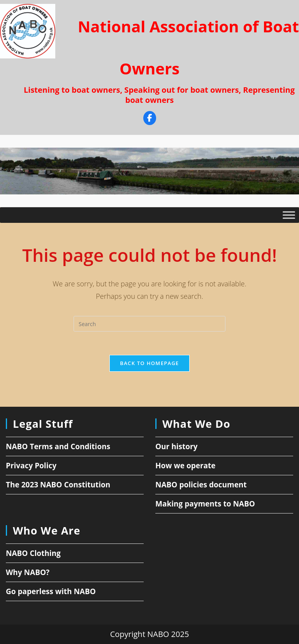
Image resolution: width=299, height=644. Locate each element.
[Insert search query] (149, 324)
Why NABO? (28, 572)
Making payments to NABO (205, 504)
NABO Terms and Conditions (58, 446)
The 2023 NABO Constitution (58, 485)
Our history (176, 446)
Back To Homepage (149, 363)
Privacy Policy (31, 466)
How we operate (186, 466)
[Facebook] (150, 119)
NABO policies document (201, 485)
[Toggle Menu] (289, 215)
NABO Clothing (33, 553)
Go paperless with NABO (51, 591)
